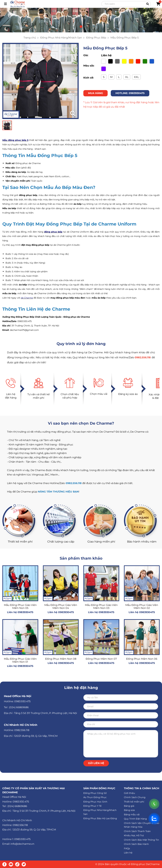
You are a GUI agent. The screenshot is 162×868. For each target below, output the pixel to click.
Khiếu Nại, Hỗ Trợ (134, 835)
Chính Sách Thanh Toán (137, 831)
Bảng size (129, 810)
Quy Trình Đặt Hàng (135, 819)
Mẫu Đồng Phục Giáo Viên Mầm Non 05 (20, 607)
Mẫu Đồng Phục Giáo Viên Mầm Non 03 (101, 607)
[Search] (126, 4)
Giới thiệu (129, 793)
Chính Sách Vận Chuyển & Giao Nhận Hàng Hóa (142, 825)
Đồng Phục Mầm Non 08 (61, 659)
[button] (81, 27)
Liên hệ (128, 853)
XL (127, 77)
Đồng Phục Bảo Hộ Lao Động (100, 818)
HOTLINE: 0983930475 (130, 93)
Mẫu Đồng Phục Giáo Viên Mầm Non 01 (20, 660)
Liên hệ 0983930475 (20, 612)
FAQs (127, 848)
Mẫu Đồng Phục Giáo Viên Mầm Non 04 (61, 607)
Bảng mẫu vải (132, 815)
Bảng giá (129, 806)
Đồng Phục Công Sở (95, 793)
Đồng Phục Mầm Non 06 (142, 659)
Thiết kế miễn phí (134, 802)
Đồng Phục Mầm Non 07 (101, 659)
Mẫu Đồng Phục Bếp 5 (125, 38)
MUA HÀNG (95, 93)
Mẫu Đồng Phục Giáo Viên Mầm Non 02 (142, 607)
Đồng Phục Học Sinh (95, 802)
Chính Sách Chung (135, 797)
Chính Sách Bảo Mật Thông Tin (141, 840)
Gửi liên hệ (96, 763)
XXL (136, 77)
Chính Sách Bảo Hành (136, 844)
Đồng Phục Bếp (96, 38)
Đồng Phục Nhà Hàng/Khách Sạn (61, 38)
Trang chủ (30, 38)
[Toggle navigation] (5, 4)
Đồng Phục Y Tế (92, 806)
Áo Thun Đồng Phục (95, 797)
